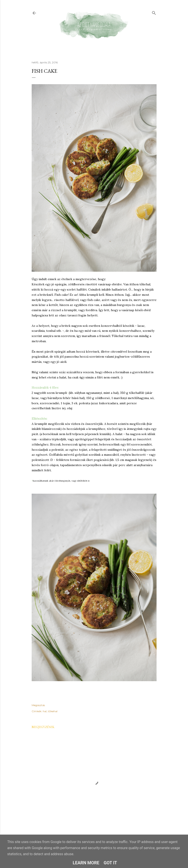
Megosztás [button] (38, 705)
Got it (110, 863)
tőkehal (53, 711)
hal (45, 711)
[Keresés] (154, 12)
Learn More (86, 863)
